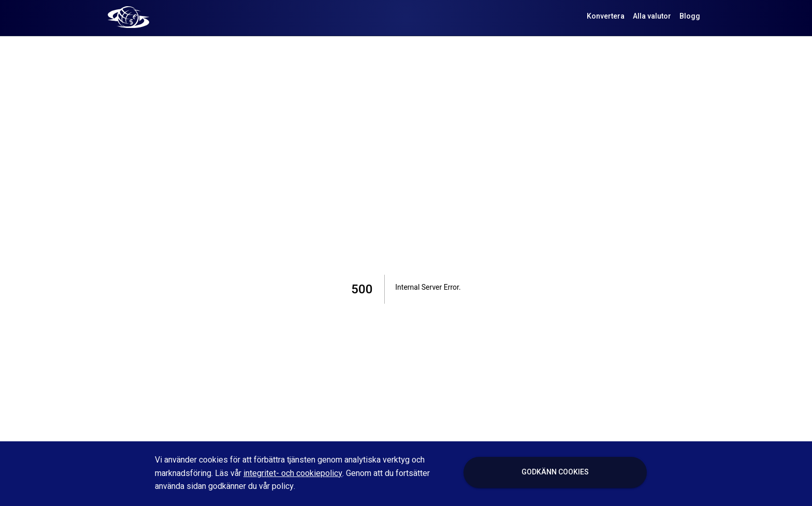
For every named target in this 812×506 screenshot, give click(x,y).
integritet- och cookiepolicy (293, 473)
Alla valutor (652, 17)
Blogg (690, 17)
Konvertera (606, 17)
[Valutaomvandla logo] (128, 17)
